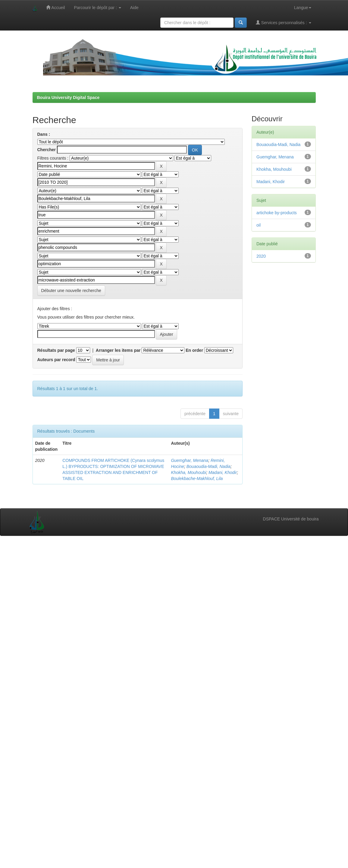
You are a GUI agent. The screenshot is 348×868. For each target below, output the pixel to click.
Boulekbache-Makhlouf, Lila (197, 479)
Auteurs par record (56, 360)
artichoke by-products (277, 213)
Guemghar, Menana (190, 460)
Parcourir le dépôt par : (97, 8)
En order (194, 350)
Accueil (55, 7)
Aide (134, 8)
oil (259, 225)
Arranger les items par (118, 350)
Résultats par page (56, 350)
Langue (303, 8)
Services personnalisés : (284, 22)
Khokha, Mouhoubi (188, 472)
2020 (261, 256)
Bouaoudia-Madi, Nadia (208, 466)
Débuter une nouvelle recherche (71, 291)
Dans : (44, 134)
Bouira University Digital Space (68, 97)
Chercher (47, 150)
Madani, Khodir (223, 472)
